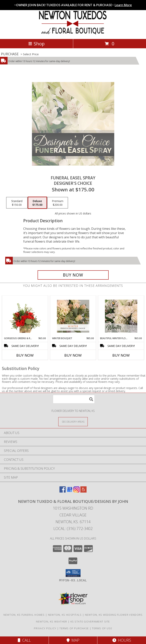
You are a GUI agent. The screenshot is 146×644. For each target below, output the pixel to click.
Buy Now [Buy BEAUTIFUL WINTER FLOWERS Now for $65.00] (121, 355)
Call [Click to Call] (24, 640)
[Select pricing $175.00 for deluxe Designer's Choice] (37, 203)
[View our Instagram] (76, 491)
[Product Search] (74, 399)
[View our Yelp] (83, 491)
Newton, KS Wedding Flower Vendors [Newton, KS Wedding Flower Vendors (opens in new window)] (114, 615)
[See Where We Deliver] (73, 421)
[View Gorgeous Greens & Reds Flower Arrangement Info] (25, 316)
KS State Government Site (90, 622)
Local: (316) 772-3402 (73, 529)
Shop (36, 44)
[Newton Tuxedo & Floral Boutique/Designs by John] (73, 33)
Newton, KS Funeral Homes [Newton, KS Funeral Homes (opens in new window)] (24, 615)
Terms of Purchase (74, 628)
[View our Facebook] (63, 491)
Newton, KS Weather (52, 622)
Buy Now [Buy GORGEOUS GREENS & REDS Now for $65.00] (25, 355)
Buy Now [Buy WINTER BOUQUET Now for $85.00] (73, 355)
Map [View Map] (73, 640)
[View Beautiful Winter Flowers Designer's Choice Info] (121, 316)
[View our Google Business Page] (70, 491)
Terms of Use (102, 628)
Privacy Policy (45, 628)
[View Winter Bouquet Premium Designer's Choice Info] (73, 316)
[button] (73, 573)
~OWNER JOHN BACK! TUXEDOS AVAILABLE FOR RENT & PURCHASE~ (73, 5)
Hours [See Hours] (122, 640)
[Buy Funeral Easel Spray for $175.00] (73, 275)
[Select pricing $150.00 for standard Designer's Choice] (17, 203)
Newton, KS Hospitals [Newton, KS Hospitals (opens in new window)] (65, 615)
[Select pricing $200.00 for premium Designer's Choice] (58, 203)
